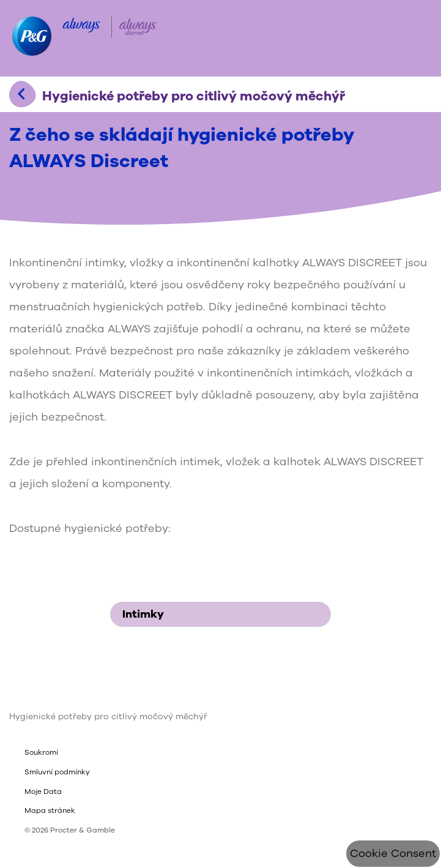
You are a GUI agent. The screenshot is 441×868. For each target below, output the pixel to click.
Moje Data (43, 791)
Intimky (224, 614)
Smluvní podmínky (57, 772)
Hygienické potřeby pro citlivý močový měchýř (108, 716)
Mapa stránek (50, 810)
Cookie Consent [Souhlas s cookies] (393, 853)
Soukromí (41, 752)
